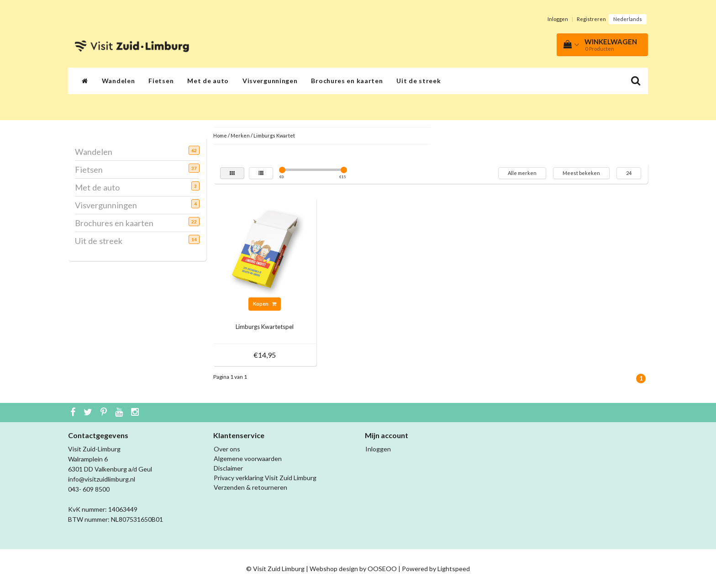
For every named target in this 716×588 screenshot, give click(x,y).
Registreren (591, 19)
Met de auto (208, 81)
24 (629, 173)
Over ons (227, 449)
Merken (240, 135)
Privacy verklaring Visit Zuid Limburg (265, 478)
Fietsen (161, 81)
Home (220, 135)
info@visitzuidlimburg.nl (102, 479)
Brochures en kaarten (347, 81)
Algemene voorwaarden (248, 458)
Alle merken (522, 173)
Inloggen (558, 19)
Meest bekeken (581, 173)
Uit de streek (419, 81)
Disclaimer (228, 468)
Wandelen (118, 81)
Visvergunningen (270, 81)
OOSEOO (382, 569)
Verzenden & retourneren (250, 487)
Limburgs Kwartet (274, 135)
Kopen (265, 304)
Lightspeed (454, 569)
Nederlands (628, 19)
